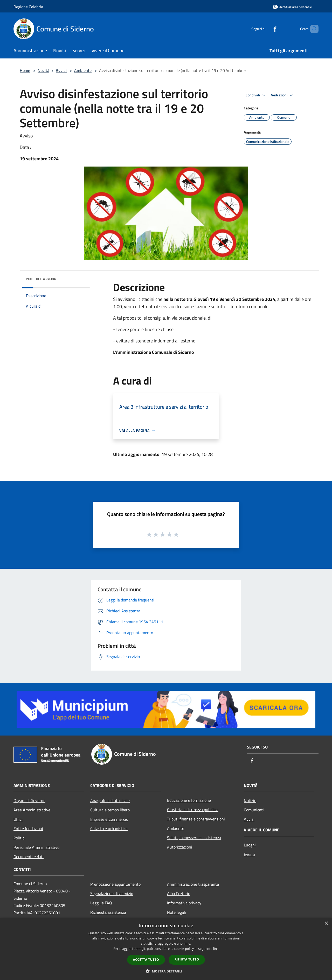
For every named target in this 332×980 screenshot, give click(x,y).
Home (25, 70)
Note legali (177, 912)
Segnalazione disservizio (112, 893)
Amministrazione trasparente (193, 884)
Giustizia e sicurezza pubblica (193, 810)
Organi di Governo (29, 800)
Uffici (18, 819)
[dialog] (166, 949)
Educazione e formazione (189, 800)
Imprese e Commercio (109, 819)
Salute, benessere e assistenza (194, 838)
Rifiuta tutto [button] (187, 959)
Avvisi (61, 70)
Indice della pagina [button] (41, 279)
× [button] (326, 923)
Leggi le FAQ (101, 903)
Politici (19, 838)
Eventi (250, 854)
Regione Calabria (28, 7)
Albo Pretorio (179, 893)
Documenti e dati (29, 857)
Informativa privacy (184, 903)
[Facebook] (266, 29)
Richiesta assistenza (108, 912)
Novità (43, 70)
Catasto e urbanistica (109, 829)
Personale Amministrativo (36, 847)
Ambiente (83, 70)
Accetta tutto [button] (146, 960)
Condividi (256, 95)
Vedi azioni (283, 95)
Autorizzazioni (180, 847)
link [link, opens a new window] (216, 949)
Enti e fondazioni (28, 829)
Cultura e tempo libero (110, 810)
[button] (166, 971)
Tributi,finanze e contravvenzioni (196, 819)
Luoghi (250, 845)
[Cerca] (312, 29)
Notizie (250, 800)
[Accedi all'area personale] (292, 7)
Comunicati (254, 810)
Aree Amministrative (32, 810)
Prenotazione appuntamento (115, 884)
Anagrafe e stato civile (110, 800)
